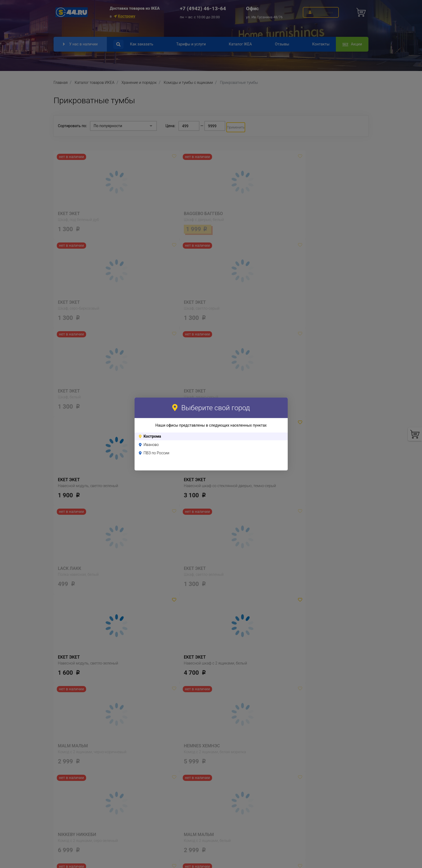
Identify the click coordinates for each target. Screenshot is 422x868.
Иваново (151, 445)
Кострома (152, 436)
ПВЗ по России (156, 453)
